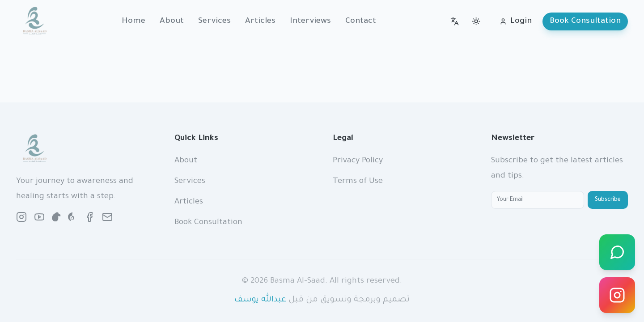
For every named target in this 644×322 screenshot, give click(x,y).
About (172, 21)
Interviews (310, 21)
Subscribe (608, 200)
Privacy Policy (358, 161)
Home (133, 21)
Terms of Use (358, 182)
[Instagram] (617, 295)
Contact (361, 21)
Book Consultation (585, 21)
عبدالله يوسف (260, 300)
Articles (260, 21)
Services (214, 21)
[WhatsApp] (617, 252)
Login (516, 21)
